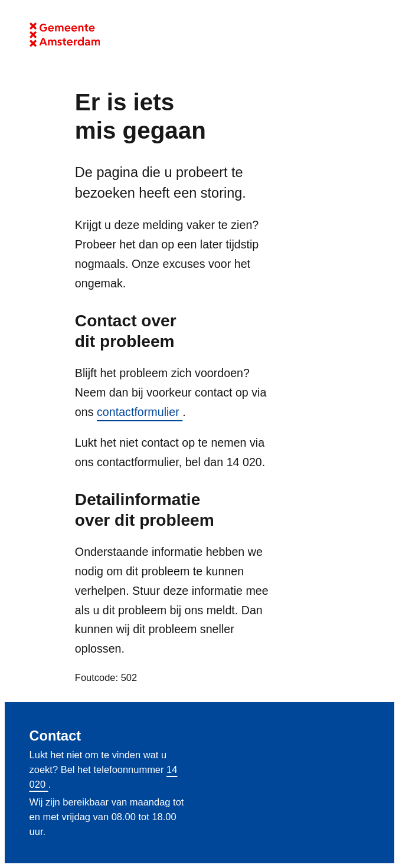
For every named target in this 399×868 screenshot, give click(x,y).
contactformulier (140, 412)
